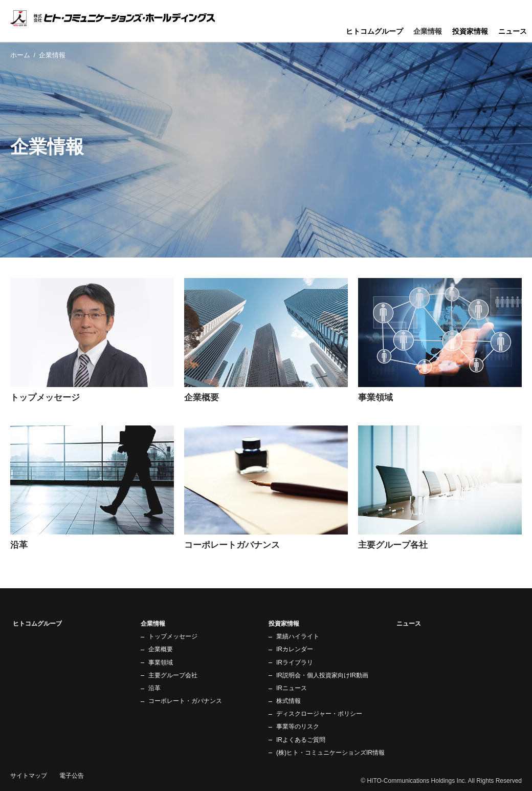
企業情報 (428, 31)
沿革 (154, 688)
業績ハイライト (298, 636)
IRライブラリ (295, 662)
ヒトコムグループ (374, 31)
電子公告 (72, 776)
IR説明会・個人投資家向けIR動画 (322, 675)
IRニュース (292, 688)
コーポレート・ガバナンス (185, 701)
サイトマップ (29, 776)
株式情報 (289, 701)
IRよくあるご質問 (301, 740)
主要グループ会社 (173, 675)
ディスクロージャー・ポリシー (319, 714)
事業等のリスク (298, 726)
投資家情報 (470, 31)
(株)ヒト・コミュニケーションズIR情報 (330, 753)
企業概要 (161, 649)
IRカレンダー (295, 649)
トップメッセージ (173, 636)
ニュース (513, 31)
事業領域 (161, 662)
